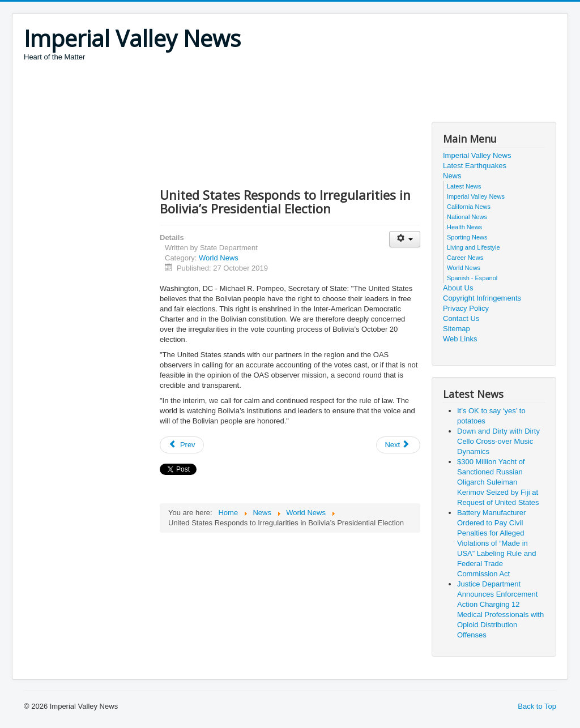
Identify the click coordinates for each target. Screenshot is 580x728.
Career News (465, 258)
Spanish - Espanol (472, 278)
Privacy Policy (466, 308)
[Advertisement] (230, 93)
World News (219, 258)
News (452, 176)
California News (469, 207)
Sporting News (467, 237)
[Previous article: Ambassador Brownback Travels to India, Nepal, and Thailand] (182, 445)
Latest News (464, 186)
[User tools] (405, 239)
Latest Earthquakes (475, 166)
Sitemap (457, 329)
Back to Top (537, 706)
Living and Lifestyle (474, 247)
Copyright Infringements (482, 298)
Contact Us (461, 318)
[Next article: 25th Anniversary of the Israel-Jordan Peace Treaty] (398, 445)
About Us (458, 288)
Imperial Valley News (477, 155)
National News (467, 217)
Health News (464, 227)
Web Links (460, 339)
